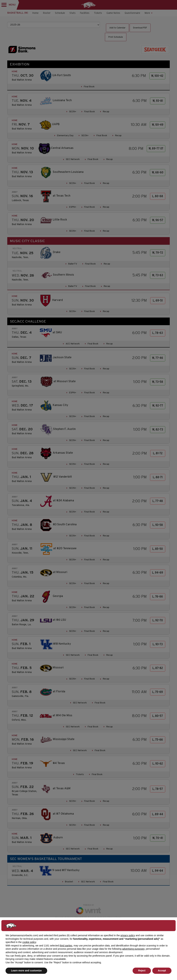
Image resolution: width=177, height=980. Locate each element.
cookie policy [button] (29, 942)
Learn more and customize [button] (26, 971)
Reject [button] (142, 971)
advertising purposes (133, 949)
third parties (66, 946)
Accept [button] (162, 971)
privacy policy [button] (128, 935)
